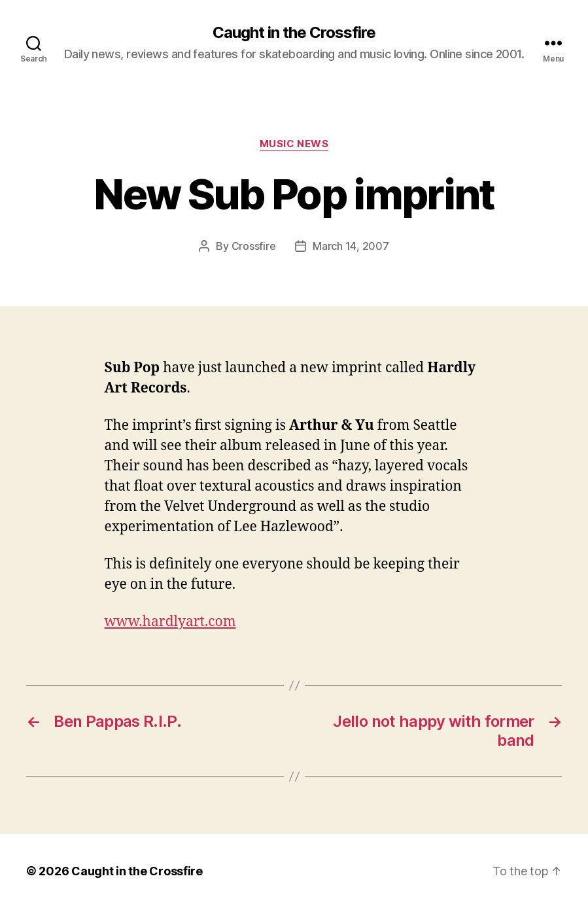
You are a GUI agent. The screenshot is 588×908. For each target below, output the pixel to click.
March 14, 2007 (351, 246)
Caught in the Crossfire (294, 33)
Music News (294, 144)
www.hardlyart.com (170, 622)
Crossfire (254, 246)
